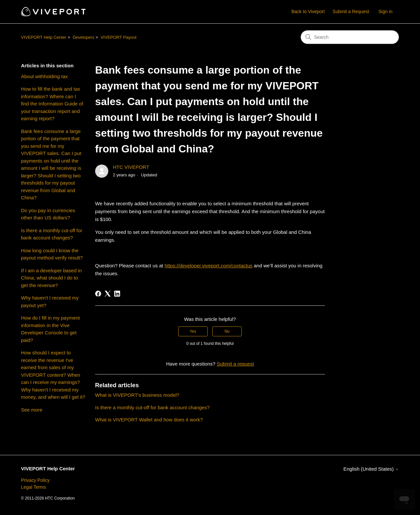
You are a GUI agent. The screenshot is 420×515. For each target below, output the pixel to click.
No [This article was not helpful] (227, 331)
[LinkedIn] (117, 294)
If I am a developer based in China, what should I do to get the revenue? (51, 278)
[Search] (350, 37)
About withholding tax (44, 76)
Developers (83, 37)
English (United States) (371, 469)
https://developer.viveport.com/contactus (209, 266)
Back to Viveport (308, 11)
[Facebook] (98, 294)
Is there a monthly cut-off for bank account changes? (52, 234)
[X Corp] (108, 294)
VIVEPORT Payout (118, 37)
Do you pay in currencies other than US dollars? (48, 214)
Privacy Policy (35, 480)
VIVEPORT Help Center (44, 37)
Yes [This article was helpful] (193, 331)
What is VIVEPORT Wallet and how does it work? (149, 420)
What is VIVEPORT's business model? (137, 395)
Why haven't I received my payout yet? (50, 302)
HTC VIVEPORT (131, 167)
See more (32, 410)
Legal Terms (33, 487)
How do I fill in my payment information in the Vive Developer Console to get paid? (50, 329)
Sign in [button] (385, 11)
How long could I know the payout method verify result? (52, 254)
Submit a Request (351, 11)
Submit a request (235, 364)
